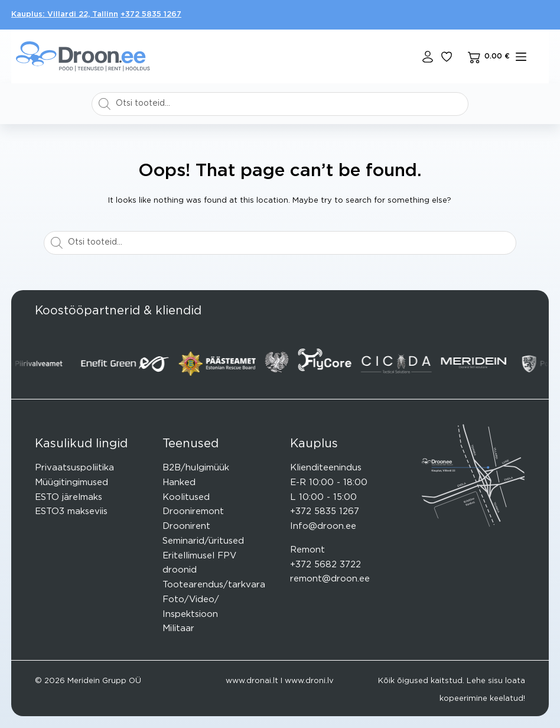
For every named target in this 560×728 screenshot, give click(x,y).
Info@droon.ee (323, 526)
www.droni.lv (309, 681)
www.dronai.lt (252, 681)
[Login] (428, 57)
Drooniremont (193, 511)
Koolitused (186, 497)
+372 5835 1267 (151, 14)
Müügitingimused (71, 482)
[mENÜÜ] (521, 57)
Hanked (179, 482)
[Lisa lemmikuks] (447, 57)
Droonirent (186, 526)
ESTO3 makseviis (71, 511)
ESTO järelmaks (69, 497)
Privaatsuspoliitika (74, 468)
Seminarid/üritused (203, 541)
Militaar (178, 628)
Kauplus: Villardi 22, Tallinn (65, 14)
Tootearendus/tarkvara (214, 585)
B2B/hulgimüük (196, 468)
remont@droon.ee (330, 579)
